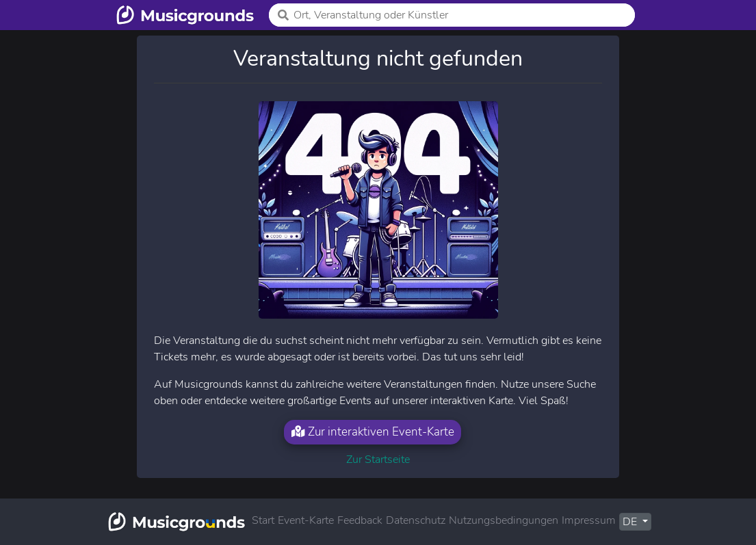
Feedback (360, 520)
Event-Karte (306, 520)
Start (263, 520)
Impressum (589, 520)
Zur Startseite (378, 460)
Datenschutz (416, 520)
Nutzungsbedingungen (504, 520)
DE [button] (631, 522)
